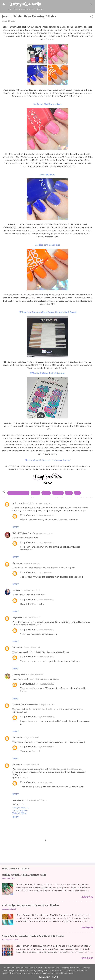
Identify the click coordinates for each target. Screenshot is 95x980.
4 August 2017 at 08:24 (45, 747)
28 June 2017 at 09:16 (44, 504)
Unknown (17, 563)
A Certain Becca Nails (23, 503)
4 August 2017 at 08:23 (45, 717)
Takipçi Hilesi (20, 813)
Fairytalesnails (28, 515)
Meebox (35, 493)
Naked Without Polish (24, 533)
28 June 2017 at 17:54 (33, 618)
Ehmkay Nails (20, 675)
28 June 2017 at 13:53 (32, 563)
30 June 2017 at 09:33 (45, 657)
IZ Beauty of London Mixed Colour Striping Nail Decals (48, 312)
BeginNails (18, 618)
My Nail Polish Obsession (25, 705)
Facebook (46, 460)
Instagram (57, 460)
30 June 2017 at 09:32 (45, 573)
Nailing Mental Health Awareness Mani (24, 875)
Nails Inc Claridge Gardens (48, 105)
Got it (55, 977)
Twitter (66, 460)
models (46, 493)
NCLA (69, 493)
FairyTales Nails (26, 5)
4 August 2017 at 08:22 (45, 684)
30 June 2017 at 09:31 (45, 543)
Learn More (44, 977)
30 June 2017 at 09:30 (45, 516)
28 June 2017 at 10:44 (44, 533)
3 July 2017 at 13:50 (31, 738)
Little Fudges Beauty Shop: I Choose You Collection (30, 905)
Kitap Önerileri (20, 811)
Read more (87, 897)
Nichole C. (18, 591)
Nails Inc (58, 493)
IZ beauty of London (18, 493)
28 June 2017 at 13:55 (32, 591)
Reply (15, 527)
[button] (91, 17)
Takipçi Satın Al (20, 808)
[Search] (91, 5)
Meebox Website (33, 460)
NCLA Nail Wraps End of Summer (48, 373)
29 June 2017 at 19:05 (32, 648)
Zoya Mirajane (48, 175)
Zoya (77, 493)
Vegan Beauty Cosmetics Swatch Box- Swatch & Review (33, 936)
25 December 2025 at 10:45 (36, 801)
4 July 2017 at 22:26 (31, 765)
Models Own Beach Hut (48, 245)
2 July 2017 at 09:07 (47, 705)
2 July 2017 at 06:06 (35, 675)
